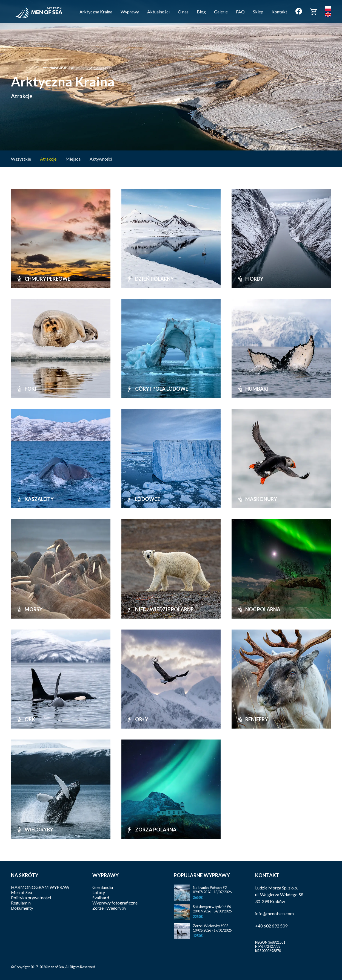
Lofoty (99, 892)
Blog (201, 12)
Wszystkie (21, 159)
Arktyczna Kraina (96, 12)
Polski (328, 9)
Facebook (299, 11)
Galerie (221, 12)
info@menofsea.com (274, 913)
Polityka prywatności (31, 898)
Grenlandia (103, 887)
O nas (183, 12)
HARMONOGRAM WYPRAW (40, 887)
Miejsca (73, 159)
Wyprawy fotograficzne (115, 903)
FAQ (240, 12)
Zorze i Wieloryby (109, 908)
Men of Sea (22, 892)
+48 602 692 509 (271, 926)
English (328, 15)
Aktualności (158, 12)
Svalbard (101, 898)
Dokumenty (22, 908)
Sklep (258, 12)
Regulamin (21, 903)
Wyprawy (130, 12)
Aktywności (101, 159)
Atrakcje (49, 159)
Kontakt (279, 12)
